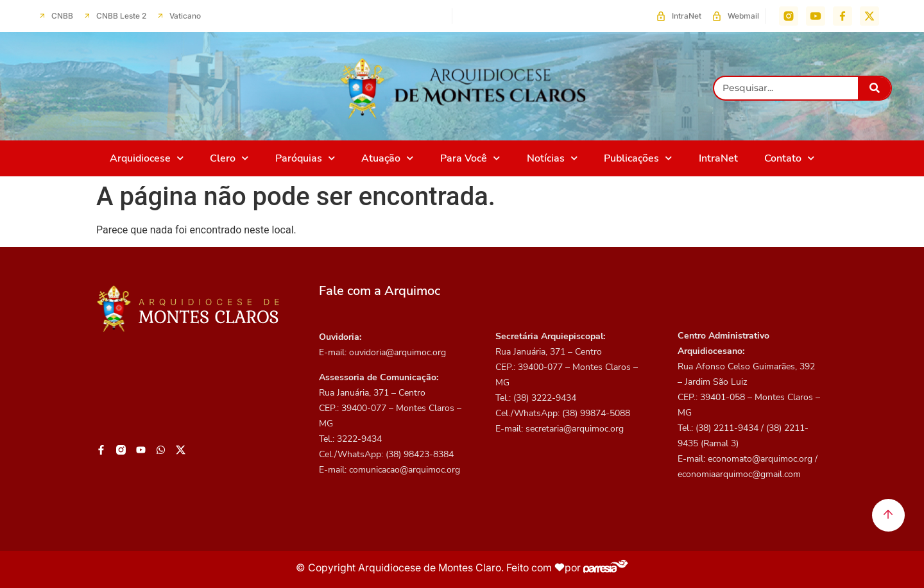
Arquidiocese (147, 158)
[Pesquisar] (874, 88)
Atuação (387, 158)
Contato (789, 158)
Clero (229, 158)
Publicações (638, 158)
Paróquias (305, 158)
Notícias (552, 158)
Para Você (470, 158)
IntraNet (718, 158)
